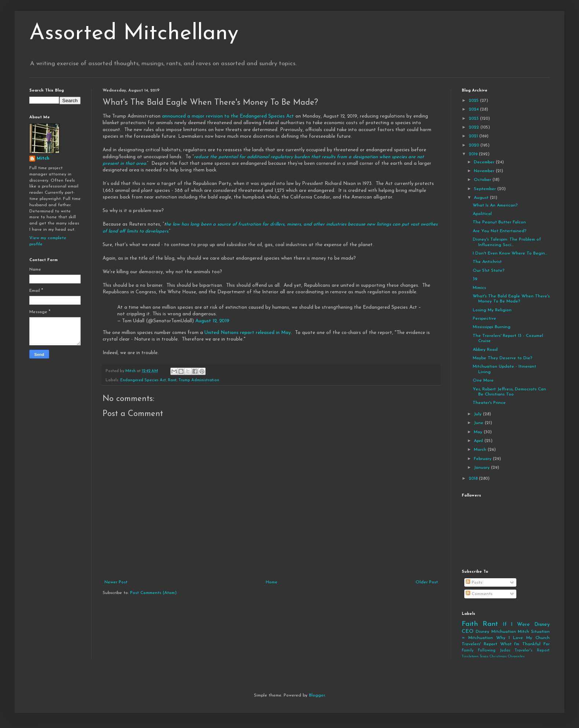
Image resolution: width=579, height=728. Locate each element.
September (486, 189)
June (479, 423)
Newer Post (116, 582)
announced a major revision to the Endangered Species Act (229, 116)
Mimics (479, 288)
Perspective (484, 319)
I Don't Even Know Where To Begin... (510, 253)
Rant (172, 380)
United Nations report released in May (248, 333)
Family (468, 651)
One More (483, 380)
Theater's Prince (489, 403)
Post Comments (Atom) (153, 593)
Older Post (427, 582)
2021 (474, 136)
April (479, 441)
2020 (475, 145)
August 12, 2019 (212, 321)
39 (475, 279)
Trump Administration (199, 380)
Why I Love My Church (523, 638)
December (485, 162)
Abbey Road (485, 350)
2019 (474, 154)
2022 (475, 127)
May (479, 432)
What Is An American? (495, 205)
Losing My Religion (492, 310)
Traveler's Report (532, 651)
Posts (474, 583)
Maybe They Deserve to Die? (502, 358)
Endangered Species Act (143, 380)
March (481, 450)
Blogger (317, 695)
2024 (474, 109)
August (482, 198)
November (485, 171)
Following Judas (494, 651)
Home (272, 582)
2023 (474, 119)
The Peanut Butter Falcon (499, 222)
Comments (479, 594)
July (478, 414)
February (483, 459)
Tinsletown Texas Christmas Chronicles (493, 656)
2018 (474, 479)
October (483, 180)
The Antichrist (487, 262)
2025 (474, 101)
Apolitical (482, 214)
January (482, 468)
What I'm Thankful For (525, 644)
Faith (470, 624)
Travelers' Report (480, 644)
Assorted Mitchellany (134, 34)
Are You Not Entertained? (499, 231)
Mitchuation (504, 632)
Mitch (43, 159)
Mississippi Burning (492, 327)
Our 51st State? (488, 271)
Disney (482, 632)
